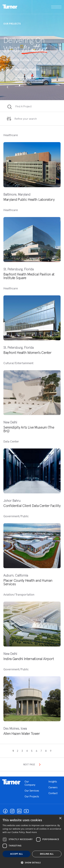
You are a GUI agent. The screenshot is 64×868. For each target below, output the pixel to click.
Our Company (32, 783)
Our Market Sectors (22, 60)
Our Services (32, 791)
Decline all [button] (47, 854)
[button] (8, 70)
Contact (53, 793)
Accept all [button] (17, 854)
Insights (53, 782)
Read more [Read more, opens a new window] (31, 832)
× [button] (60, 818)
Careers (53, 787)
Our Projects (32, 796)
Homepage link (11, 782)
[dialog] (32, 841)
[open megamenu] (47, 7)
